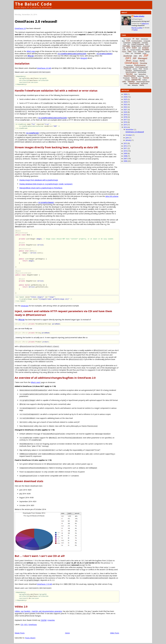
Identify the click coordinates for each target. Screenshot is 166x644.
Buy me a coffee (137, 28)
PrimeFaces (127, 69)
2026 (125, 97)
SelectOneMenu (131, 72)
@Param (31, 56)
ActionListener (127, 39)
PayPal (135, 30)
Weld (129, 85)
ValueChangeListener (143, 82)
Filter (130, 51)
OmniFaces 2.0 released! (36, 21)
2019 (125, 115)
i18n (132, 53)
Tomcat (134, 78)
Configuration (136, 43)
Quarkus (135, 69)
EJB (124, 50)
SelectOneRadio (142, 72)
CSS (125, 44)
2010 (125, 151)
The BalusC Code (33, 4)
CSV (129, 44)
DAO (147, 44)
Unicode (127, 80)
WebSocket (144, 84)
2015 (125, 125)
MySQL (142, 61)
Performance (140, 65)
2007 (125, 158)
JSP (135, 58)
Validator (131, 82)
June (127, 138)
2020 (125, 112)
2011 (125, 148)
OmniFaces (33, 625)
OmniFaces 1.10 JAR (44, 584)
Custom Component (138, 44)
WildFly (142, 85)
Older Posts (115, 633)
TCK (147, 76)
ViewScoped (134, 83)
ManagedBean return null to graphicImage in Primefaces (41, 188)
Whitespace (135, 85)
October (129, 135)
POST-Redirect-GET (142, 67)
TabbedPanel (141, 76)
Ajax (137, 39)
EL (128, 50)
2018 (125, 117)
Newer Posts (20, 633)
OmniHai (143, 63)
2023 (125, 104)
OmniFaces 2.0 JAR (44, 68)
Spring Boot (142, 74)
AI (133, 39)
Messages (135, 61)
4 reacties (51, 620)
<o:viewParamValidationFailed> (72, 54)
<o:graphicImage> (104, 54)
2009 (125, 153)
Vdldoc (126, 84)
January (128, 140)
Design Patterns (136, 46)
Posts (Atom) (30, 638)
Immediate (138, 53)
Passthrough (129, 66)
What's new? (36, 382)
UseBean (145, 80)
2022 (125, 107)
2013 (125, 143)
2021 (125, 109)
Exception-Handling (136, 50)
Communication (137, 41)
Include (144, 53)
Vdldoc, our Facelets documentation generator (38, 611)
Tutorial (146, 78)
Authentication (145, 39)
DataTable (126, 46)
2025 (125, 99)
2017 (125, 120)
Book (123, 41)
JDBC (135, 56)
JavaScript (128, 56)
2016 (125, 122)
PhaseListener (129, 67)
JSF (146, 55)
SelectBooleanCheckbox (140, 71)
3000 (125, 94)
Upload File (136, 80)
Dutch (134, 48)
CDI (22, 625)
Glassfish (141, 52)
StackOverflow (130, 76)
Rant (140, 69)
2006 (125, 161)
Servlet (129, 74)
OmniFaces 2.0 (20, 28)
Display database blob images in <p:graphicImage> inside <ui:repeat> (46, 184)
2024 (125, 102)
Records (146, 69)
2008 (125, 156)
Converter (145, 43)
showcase (25, 306)
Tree (140, 78)
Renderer (129, 71)
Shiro (136, 74)
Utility (124, 82)
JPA (140, 56)
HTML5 (127, 53)
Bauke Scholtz (139, 16)
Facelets (146, 50)
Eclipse (146, 48)
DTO (128, 48)
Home (67, 633)
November (130, 129)
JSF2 (26, 625)
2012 (125, 146)
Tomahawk (126, 78)
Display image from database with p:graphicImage (39, 180)
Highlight (147, 52)
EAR (140, 48)
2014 (125, 127)
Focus (135, 52)
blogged (84, 58)
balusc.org (145, 23)
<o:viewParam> (33, 133)
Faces (124, 52)
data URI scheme (112, 196)
